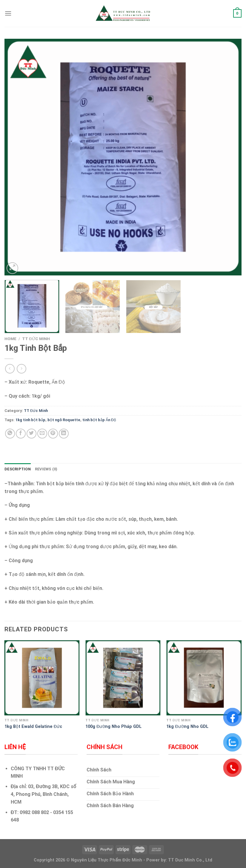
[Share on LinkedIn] (64, 434)
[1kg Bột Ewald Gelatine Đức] (42, 678)
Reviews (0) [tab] (46, 469)
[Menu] (8, 13)
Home (10, 339)
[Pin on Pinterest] (53, 434)
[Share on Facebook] (21, 434)
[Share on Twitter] (31, 434)
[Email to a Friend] (42, 434)
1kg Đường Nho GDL (187, 727)
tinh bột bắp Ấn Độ (99, 420)
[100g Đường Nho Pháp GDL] (123, 678)
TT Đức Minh (36, 339)
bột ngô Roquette (64, 420)
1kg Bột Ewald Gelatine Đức (33, 727)
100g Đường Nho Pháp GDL (113, 727)
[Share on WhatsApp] (10, 434)
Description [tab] (18, 469)
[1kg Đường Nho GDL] (204, 678)
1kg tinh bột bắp (30, 420)
